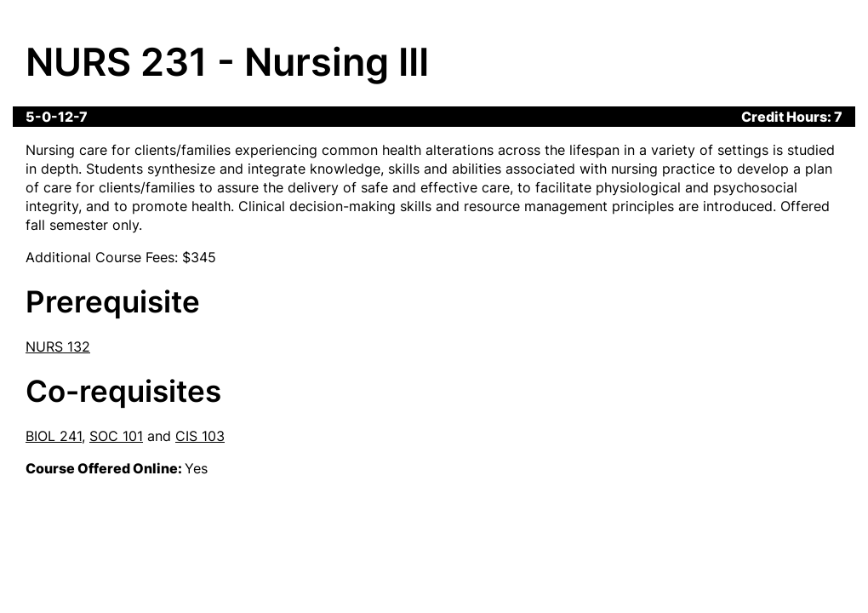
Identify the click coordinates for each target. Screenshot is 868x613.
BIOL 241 (54, 436)
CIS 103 (200, 436)
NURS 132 (58, 347)
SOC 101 (116, 436)
